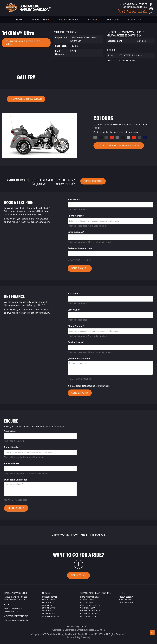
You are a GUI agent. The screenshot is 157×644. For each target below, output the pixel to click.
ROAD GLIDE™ (86, 602)
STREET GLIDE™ (87, 600)
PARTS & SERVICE (68, 20)
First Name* (74, 294)
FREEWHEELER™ (126, 597)
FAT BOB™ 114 (48, 602)
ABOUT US (112, 20)
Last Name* (74, 310)
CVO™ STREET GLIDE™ (90, 611)
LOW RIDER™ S (49, 605)
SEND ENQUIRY (80, 268)
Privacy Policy (73, 637)
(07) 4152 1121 (82, 627)
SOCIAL (92, 20)
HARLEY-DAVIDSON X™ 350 (15, 597)
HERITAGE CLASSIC (50, 616)
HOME (19, 20)
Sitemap (86, 637)
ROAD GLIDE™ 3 (125, 600)
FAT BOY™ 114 (48, 611)
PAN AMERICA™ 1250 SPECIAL (17, 620)
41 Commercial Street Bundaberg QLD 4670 (83, 630)
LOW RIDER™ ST (49, 608)
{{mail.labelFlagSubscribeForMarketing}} (88, 386)
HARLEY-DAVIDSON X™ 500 (15, 600)
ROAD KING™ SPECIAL (90, 597)
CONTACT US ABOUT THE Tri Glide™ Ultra (24, 43)
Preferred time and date (80, 248)
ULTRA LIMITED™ (88, 608)
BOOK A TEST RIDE (93, 181)
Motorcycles (40, 20)
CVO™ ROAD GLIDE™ (89, 613)
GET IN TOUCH (78, 575)
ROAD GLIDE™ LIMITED (90, 605)
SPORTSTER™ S (11, 611)
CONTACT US (134, 20)
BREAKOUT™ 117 (49, 613)
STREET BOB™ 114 (50, 597)
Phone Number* (76, 216)
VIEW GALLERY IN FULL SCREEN (26, 99)
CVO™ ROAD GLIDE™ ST (91, 616)
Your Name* (74, 200)
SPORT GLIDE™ (49, 600)
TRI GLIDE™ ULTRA (127, 602)
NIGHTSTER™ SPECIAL (14, 609)
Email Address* (76, 232)
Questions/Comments (79, 359)
